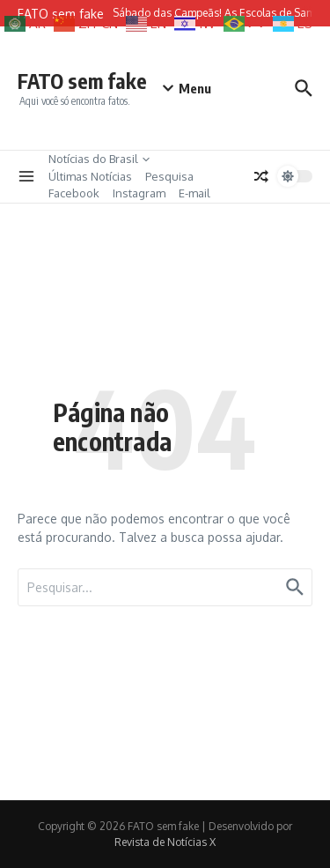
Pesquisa (169, 176)
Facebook (74, 193)
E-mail (194, 193)
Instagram (139, 193)
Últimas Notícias (90, 176)
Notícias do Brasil (99, 159)
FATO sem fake (82, 81)
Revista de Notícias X (165, 842)
